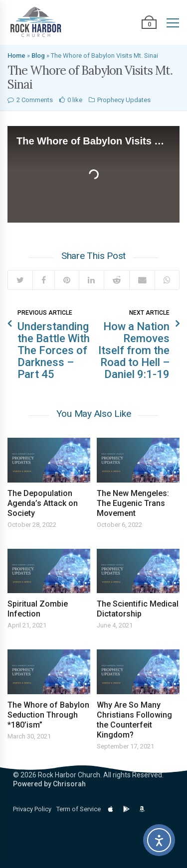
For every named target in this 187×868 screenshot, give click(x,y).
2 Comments (35, 100)
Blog (38, 56)
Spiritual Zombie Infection (38, 609)
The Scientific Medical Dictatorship (138, 609)
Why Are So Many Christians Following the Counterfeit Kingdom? (134, 720)
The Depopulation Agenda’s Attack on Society (43, 503)
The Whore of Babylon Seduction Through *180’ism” (48, 715)
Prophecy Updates (124, 100)
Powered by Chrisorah (49, 784)
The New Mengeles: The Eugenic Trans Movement (133, 503)
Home (16, 56)
